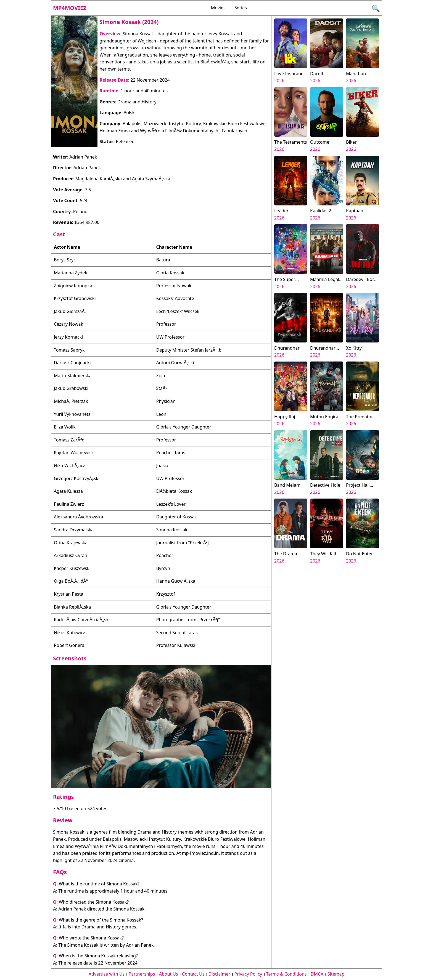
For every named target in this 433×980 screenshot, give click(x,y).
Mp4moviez (70, 8)
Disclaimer (219, 974)
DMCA (317, 974)
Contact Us (193, 974)
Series (241, 8)
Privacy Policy (248, 974)
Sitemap (336, 974)
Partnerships (142, 974)
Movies (218, 8)
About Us (169, 974)
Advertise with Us (107, 974)
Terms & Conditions (287, 974)
